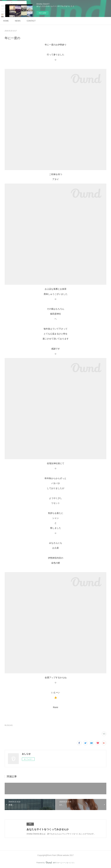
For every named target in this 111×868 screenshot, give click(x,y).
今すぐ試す (43, 13)
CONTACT (31, 21)
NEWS (18, 21)
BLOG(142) (9, 725)
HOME (6, 21)
